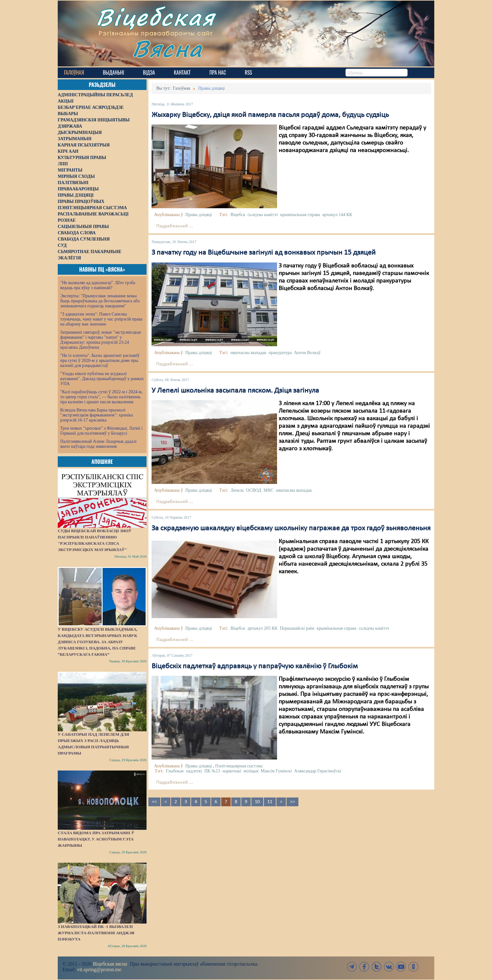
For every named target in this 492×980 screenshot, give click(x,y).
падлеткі (194, 771)
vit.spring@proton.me (99, 969)
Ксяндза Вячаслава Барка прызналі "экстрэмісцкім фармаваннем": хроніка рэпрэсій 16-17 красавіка (96, 415)
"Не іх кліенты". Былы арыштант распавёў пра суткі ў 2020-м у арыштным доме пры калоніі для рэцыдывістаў (100, 360)
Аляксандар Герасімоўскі (318, 771)
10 (257, 802)
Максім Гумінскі (276, 771)
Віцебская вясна (110, 964)
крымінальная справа (300, 215)
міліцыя (251, 771)
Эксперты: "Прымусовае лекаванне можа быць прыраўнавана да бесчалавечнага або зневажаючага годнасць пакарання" (100, 301)
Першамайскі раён (297, 628)
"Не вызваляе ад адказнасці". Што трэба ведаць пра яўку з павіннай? (98, 285)
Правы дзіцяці (198, 215)
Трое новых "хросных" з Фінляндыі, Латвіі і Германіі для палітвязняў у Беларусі (101, 431)
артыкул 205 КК (262, 628)
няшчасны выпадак (248, 353)
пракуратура (280, 353)
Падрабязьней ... (175, 226)
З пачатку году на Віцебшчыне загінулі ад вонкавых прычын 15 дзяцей (264, 253)
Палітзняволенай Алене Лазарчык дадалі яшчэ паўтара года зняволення (98, 444)
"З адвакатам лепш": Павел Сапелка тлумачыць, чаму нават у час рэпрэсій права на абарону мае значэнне (101, 319)
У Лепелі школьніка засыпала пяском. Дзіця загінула (235, 391)
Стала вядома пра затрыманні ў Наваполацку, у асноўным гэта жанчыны (96, 839)
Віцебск (238, 215)
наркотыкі (232, 771)
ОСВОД (254, 490)
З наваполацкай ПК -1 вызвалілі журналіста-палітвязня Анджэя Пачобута (96, 933)
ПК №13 (212, 771)
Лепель (237, 490)
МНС (269, 490)
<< (154, 802)
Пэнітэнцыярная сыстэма (239, 766)
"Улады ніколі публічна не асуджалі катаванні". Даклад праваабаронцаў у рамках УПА (102, 379)
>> (292, 802)
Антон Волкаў (307, 353)
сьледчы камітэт (263, 215)
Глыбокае (175, 771)
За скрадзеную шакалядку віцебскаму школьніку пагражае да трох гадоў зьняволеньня (291, 528)
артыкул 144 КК (337, 215)
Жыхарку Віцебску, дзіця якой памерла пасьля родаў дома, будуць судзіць (270, 115)
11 (270, 802)
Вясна (168, 48)
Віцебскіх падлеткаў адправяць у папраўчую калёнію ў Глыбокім (255, 666)
